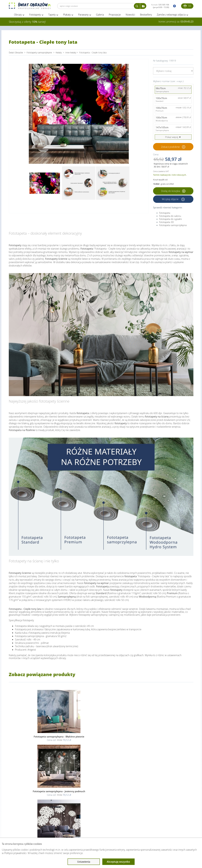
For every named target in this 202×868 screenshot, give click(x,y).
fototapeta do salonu (170, 216)
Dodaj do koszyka (173, 191)
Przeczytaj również (84, 832)
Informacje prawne (51, 832)
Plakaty (67, 15)
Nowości (130, 15)
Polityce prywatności (15, 853)
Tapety (52, 15)
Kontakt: (160, 6)
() (187, 6)
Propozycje (115, 15)
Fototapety (35, 15)
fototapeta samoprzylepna (173, 226)
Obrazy (18, 15)
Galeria (100, 15)
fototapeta (165, 213)
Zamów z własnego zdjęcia (171, 15)
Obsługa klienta (19, 832)
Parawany (83, 15)
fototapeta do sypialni (170, 219)
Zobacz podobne (170, 147)
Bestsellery (146, 15)
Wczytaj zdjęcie (170, 200)
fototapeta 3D (167, 222)
